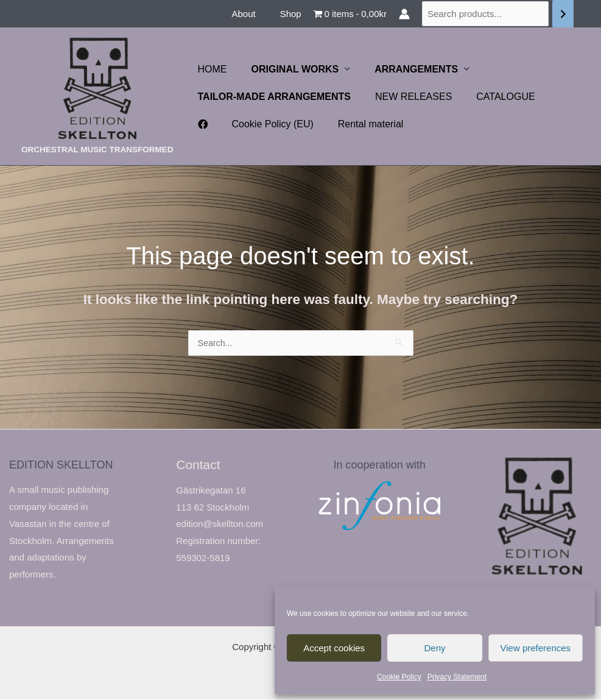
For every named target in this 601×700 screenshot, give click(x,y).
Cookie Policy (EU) (236, 124)
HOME (210, 69)
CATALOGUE (493, 97)
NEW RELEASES (406, 97)
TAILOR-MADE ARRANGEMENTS (272, 97)
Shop (294, 14)
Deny (434, 648)
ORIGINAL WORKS (288, 69)
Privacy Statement (457, 677)
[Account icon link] (404, 14)
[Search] (563, 14)
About (252, 14)
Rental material (329, 124)
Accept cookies (334, 648)
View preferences (536, 648)
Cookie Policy (399, 677)
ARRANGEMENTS (404, 69)
